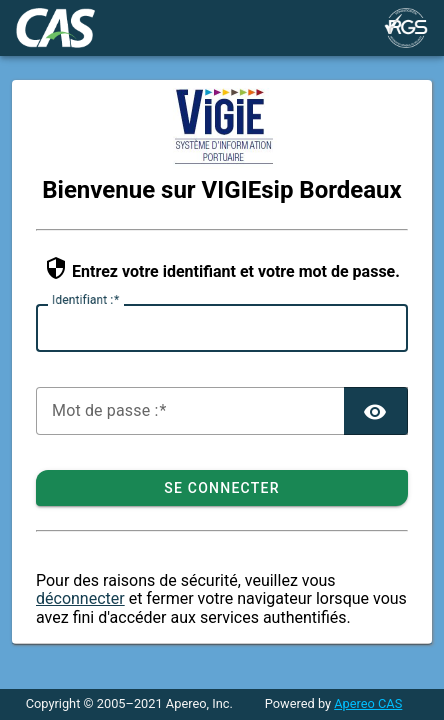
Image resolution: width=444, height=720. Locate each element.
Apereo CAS (368, 703)
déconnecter (80, 598)
